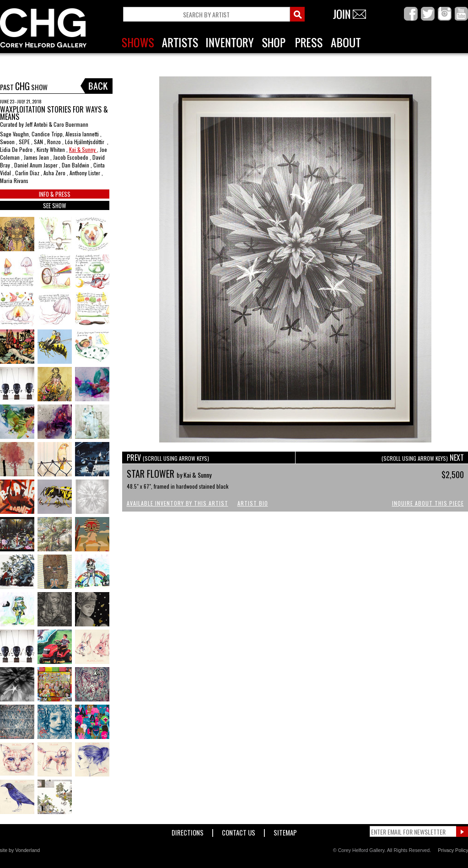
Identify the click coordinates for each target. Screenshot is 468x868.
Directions (188, 831)
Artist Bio (253, 503)
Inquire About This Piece (428, 503)
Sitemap (285, 831)
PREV (168, 458)
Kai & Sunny (83, 149)
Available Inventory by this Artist (178, 503)
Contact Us (239, 831)
